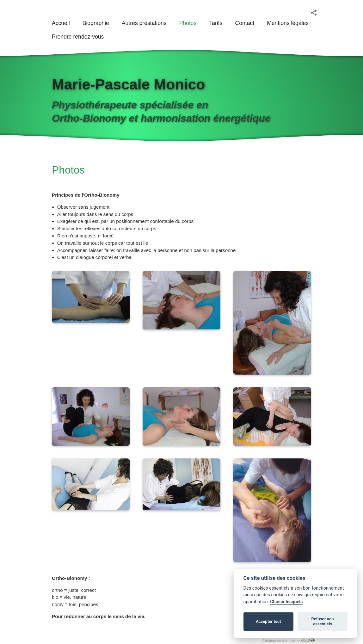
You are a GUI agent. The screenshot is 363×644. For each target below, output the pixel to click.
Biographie (96, 23)
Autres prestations (144, 23)
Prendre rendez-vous (78, 37)
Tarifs (216, 23)
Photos (188, 23)
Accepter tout (268, 621)
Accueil (61, 23)
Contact (245, 23)
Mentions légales (288, 23)
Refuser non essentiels (322, 621)
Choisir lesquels (286, 602)
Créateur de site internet (289, 640)
